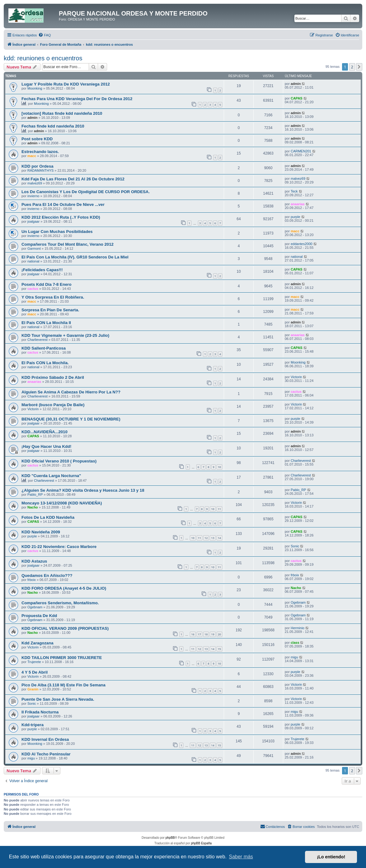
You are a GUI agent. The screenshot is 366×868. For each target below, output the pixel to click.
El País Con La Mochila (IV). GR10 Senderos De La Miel (75, 257)
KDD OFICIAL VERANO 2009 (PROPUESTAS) (65, 628)
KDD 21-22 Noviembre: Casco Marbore (59, 547)
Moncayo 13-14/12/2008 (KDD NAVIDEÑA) (62, 503)
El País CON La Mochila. (45, 363)
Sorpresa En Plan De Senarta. (50, 310)
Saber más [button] (241, 857)
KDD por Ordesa (38, 166)
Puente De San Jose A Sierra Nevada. (58, 699)
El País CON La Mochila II (46, 323)
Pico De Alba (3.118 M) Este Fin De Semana (63, 685)
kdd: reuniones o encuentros (43, 58)
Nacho (33, 507)
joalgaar (33, 221)
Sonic (295, 546)
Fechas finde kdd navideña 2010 (53, 126)
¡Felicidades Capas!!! (42, 270)
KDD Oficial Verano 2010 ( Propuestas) (59, 461)
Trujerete (34, 662)
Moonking (35, 88)
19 (213, 634)
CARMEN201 (301, 151)
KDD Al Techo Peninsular (46, 754)
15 (219, 649)
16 (193, 634)
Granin (33, 689)
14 (219, 538)
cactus (33, 289)
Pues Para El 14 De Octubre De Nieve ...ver (63, 204)
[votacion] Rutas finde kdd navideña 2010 (62, 113)
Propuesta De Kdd (39, 616)
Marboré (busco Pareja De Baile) (53, 405)
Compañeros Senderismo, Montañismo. (60, 603)
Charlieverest (38, 340)
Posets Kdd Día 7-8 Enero (47, 284)
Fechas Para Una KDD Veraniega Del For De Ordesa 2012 (77, 99)
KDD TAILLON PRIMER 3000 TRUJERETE (62, 658)
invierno (33, 196)
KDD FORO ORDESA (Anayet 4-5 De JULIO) (64, 588)
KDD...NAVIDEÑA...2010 (45, 432)
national (33, 261)
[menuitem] (45, 35)
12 (206, 538)
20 (219, 634)
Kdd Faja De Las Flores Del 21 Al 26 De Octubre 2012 (73, 179)
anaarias (298, 204)
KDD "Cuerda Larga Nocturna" (51, 476)
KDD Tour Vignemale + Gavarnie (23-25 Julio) (65, 335)
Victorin (296, 377)
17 (199, 634)
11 (219, 509)
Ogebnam (35, 607)
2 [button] (352, 67)
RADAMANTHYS (40, 170)
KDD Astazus (34, 561)
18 (206, 634)
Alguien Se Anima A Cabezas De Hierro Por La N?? (71, 392)
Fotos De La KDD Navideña (48, 517)
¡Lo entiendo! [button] (331, 857)
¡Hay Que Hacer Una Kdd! (47, 446)
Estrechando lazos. (40, 152)
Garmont (34, 248)
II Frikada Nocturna (40, 712)
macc (32, 156)
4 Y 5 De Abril (35, 672)
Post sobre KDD (37, 139)
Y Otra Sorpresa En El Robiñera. (53, 297)
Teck (294, 191)
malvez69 (35, 183)
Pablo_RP (35, 494)
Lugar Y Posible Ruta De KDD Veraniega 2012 (66, 84)
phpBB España (201, 843)
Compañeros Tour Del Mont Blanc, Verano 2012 (68, 244)
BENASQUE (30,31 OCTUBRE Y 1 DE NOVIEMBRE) (71, 419)
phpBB (170, 838)
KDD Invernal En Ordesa (45, 739)
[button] (359, 67)
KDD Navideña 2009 (41, 532)
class (295, 643)
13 (213, 538)
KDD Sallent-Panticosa (44, 348)
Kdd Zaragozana (38, 643)
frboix (32, 580)
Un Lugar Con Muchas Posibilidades (57, 232)
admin (296, 84)
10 (219, 467)
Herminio (298, 628)
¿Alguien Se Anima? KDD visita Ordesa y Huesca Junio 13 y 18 (83, 490)
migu (294, 657)
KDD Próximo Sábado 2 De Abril (53, 377)
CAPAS (297, 98)
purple (296, 217)
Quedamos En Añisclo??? (47, 576)
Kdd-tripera (33, 725)
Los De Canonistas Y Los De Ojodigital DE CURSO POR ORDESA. (86, 192)
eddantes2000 (302, 244)
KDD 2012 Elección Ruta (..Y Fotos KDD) (61, 217)
